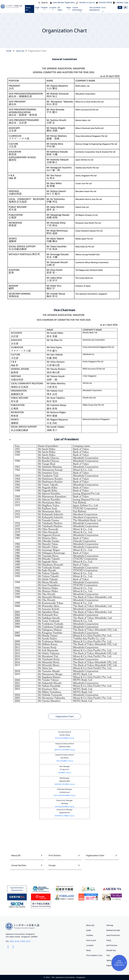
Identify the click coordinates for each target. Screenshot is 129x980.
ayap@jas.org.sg (64, 772)
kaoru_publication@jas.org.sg (64, 795)
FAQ (108, 955)
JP (125, 7)
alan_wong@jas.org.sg (65, 761)
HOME (9, 51)
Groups (52, 865)
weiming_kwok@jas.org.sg (64, 806)
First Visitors (55, 855)
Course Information (77, 9)
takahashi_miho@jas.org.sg (65, 784)
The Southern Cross (94, 955)
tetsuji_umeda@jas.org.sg (64, 738)
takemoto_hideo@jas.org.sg (65, 750)
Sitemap (110, 925)
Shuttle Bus (111, 950)
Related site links (113, 930)
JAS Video (60, 9)
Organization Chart (65, 716)
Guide (37, 8)
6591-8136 (14, 941)
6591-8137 (26, 941)
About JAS (28, 9)
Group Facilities (19, 865)
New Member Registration (120, 963)
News (69, 8)
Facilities (44, 8)
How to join (91, 940)
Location (53, 8)
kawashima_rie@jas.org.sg (64, 816)
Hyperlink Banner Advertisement (17, 889)
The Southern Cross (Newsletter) (98, 9)
